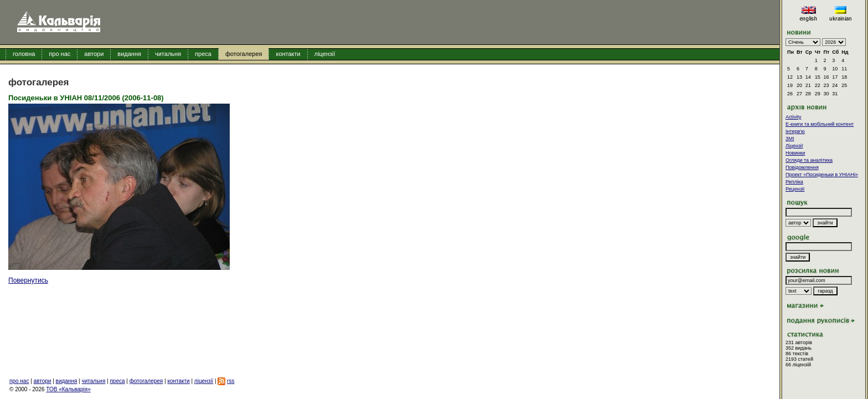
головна (24, 54)
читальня (168, 54)
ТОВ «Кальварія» (68, 389)
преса (203, 54)
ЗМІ (790, 139)
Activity (794, 117)
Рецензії (795, 189)
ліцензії (325, 54)
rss (231, 381)
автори (94, 54)
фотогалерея (244, 54)
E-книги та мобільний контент (820, 124)
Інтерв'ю (795, 131)
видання (129, 54)
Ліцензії (794, 146)
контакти (288, 54)
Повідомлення (802, 167)
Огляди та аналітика (809, 160)
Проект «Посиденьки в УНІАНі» (822, 175)
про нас (60, 54)
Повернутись (28, 280)
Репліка (794, 182)
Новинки (795, 153)
